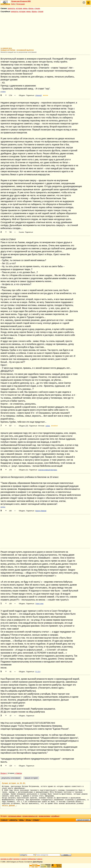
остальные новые (15, 816)
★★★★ (45, 95)
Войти (13, 4)
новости (40, 859)
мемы (25, 8)
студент (3, 92)
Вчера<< (4, 773)
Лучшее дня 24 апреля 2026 (21, 1)
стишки (37, 8)
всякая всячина (44, 816)
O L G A (38, 672)
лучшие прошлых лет (30, 816)
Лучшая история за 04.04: (14, 783)
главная (4, 820)
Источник (41, 426)
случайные (55, 816)
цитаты (3, 507)
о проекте (24, 859)
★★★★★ (54, 426)
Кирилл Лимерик (41, 511)
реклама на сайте (6, 859)
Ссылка (21, 232)
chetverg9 (38, 95)
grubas (48, 426)
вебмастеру (32, 859)
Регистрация (20, 4)
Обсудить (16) (23, 426)
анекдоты (11, 8)
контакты (16, 859)
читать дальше (9, 805)
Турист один (39, 604)
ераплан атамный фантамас (48, 470)
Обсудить (22, 95)
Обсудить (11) (23, 470)
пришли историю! (83, 820)
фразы (31, 8)
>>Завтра (18, 773)
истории (19, 8)
